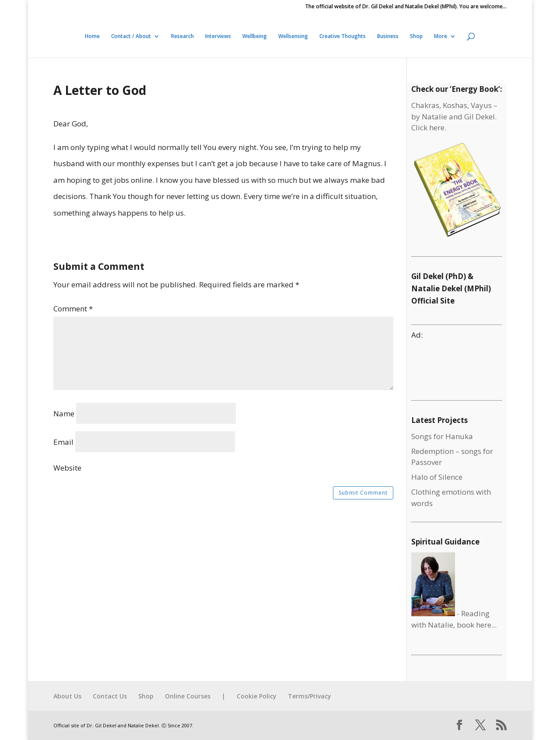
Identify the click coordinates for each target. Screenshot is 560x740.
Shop (416, 37)
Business (388, 37)
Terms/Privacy (310, 696)
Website (67, 468)
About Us (67, 696)
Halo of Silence (437, 477)
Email (63, 442)
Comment (73, 309)
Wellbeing (255, 37)
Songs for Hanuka (442, 436)
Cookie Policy (257, 696)
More (441, 37)
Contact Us (110, 696)
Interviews (218, 37)
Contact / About (131, 37)
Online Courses (188, 696)
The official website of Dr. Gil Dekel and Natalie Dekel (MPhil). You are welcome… (406, 7)
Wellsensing (293, 37)
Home (92, 37)
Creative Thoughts (343, 37)
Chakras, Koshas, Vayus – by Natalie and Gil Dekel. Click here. (454, 116)
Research (182, 37)
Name (64, 414)
